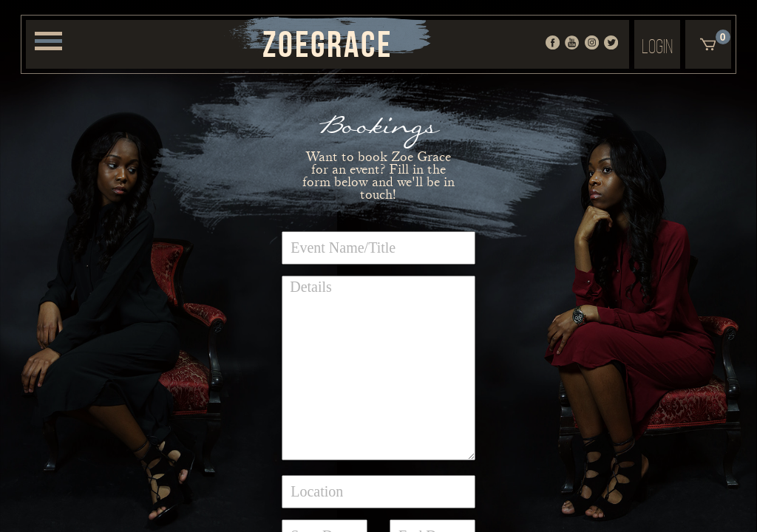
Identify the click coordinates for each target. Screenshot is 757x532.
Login (657, 46)
